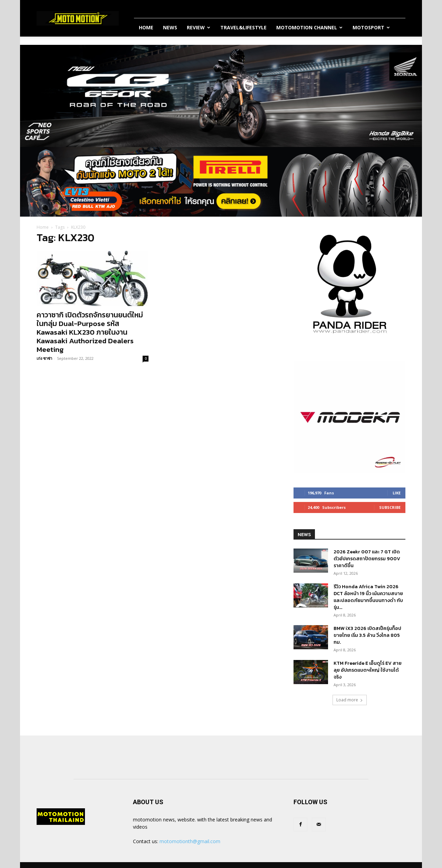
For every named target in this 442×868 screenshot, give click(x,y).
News (170, 27)
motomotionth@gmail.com (190, 841)
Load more (350, 700)
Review (199, 27)
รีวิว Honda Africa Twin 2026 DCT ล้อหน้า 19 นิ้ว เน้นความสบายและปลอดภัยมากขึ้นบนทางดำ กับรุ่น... (368, 597)
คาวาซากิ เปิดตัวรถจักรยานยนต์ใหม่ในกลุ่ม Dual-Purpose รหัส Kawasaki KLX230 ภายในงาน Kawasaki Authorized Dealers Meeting (90, 332)
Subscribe (390, 507)
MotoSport (371, 27)
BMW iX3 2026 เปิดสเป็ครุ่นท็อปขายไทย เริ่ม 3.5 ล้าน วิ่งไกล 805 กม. (367, 635)
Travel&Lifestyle (243, 27)
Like (397, 493)
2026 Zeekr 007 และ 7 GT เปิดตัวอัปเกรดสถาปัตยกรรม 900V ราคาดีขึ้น (367, 559)
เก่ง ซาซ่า (44, 358)
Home (146, 27)
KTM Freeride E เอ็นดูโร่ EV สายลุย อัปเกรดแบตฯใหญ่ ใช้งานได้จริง (368, 670)
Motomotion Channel (309, 27)
